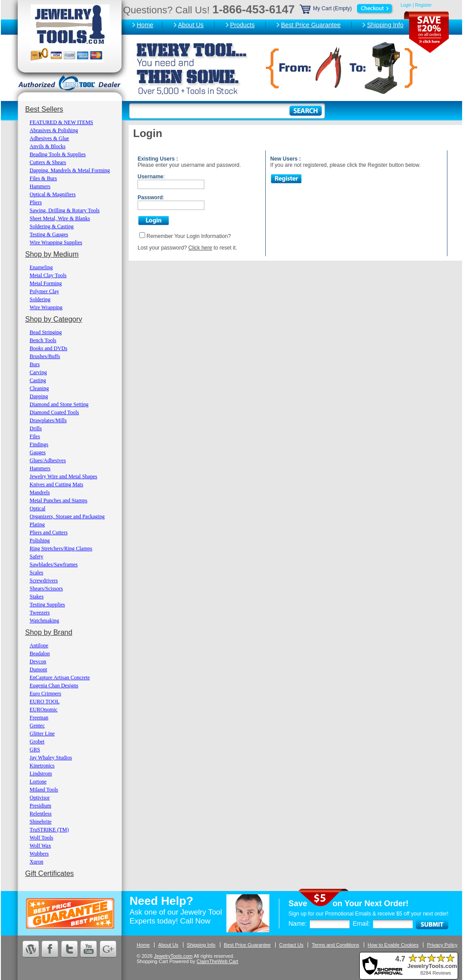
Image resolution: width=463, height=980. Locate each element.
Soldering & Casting (52, 226)
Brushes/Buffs (45, 356)
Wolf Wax (41, 846)
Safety (37, 557)
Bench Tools (43, 340)
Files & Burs (43, 178)
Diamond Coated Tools (55, 412)
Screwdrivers (44, 581)
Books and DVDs (49, 348)
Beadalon (40, 653)
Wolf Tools (42, 838)
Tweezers (40, 613)
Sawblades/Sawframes (54, 565)
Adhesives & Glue (50, 138)
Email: (361, 924)
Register (423, 5)
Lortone (38, 782)
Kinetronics (42, 766)
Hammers (40, 186)
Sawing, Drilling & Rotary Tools (65, 210)
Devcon (38, 661)
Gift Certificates (50, 873)
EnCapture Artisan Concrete (60, 678)
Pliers (36, 202)
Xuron (37, 862)
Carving (39, 372)
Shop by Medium (52, 254)
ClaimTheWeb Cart (217, 961)
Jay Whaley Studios (51, 758)
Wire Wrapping (46, 307)
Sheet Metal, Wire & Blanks (60, 218)
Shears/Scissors (47, 589)
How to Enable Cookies (393, 945)
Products (242, 25)
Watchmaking (45, 621)
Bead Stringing (46, 332)
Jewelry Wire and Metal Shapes (64, 476)
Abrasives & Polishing (54, 130)
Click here (200, 248)
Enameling (41, 267)
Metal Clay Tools (48, 275)
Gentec (37, 726)
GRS (35, 750)
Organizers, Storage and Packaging (67, 516)
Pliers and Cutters (49, 532)
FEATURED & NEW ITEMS (62, 122)
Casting (38, 380)
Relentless (41, 814)
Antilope (39, 645)
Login (406, 5)
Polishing (40, 540)
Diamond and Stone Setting (59, 404)
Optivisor (40, 798)
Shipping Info (385, 25)
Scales (37, 573)
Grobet (37, 742)
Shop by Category (54, 319)
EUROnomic (44, 710)
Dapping (39, 396)
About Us (191, 25)
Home (145, 25)
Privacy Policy (442, 945)
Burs (35, 364)
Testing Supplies (48, 605)
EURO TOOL (45, 702)
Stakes (37, 597)
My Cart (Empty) (347, 8)
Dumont (39, 669)
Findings (39, 444)
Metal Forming (46, 283)
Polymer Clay (45, 291)
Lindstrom (41, 774)
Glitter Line (42, 734)
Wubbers (39, 854)
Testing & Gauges (49, 234)
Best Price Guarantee (311, 25)
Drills (36, 428)
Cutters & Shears (48, 162)
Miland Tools (44, 790)
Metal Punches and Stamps (59, 500)
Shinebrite (41, 822)
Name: (298, 924)
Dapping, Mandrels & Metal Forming (70, 170)
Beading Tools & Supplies (58, 154)
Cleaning (39, 388)
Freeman (39, 718)
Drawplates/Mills (48, 420)
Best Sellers (44, 109)
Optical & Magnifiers (53, 194)
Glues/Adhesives (48, 460)
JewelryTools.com (173, 956)
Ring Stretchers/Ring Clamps (61, 548)
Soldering (40, 299)
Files (35, 436)
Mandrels (40, 492)
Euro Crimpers (46, 694)
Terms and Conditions (335, 945)
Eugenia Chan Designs (54, 686)
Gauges (38, 452)
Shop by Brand (49, 632)
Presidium (41, 806)
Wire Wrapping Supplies (56, 242)
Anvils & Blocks (48, 146)
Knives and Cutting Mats (57, 484)
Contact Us (291, 945)
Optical (38, 508)
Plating (37, 524)
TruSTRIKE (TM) (49, 830)
